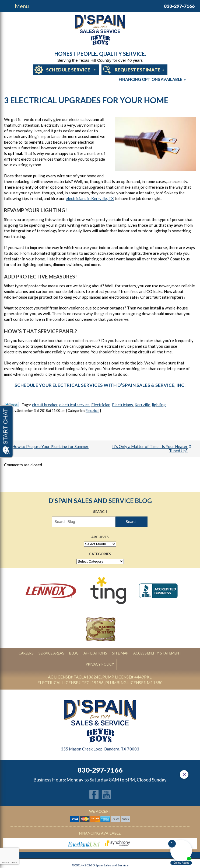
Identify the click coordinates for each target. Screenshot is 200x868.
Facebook (94, 783)
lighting (159, 405)
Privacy (5, 862)
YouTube (106, 783)
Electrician (101, 405)
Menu (22, 6)
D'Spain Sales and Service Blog (100, 501)
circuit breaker (45, 405)
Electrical (92, 411)
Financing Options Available (100, 79)
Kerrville (142, 405)
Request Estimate (138, 70)
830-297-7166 (179, 6)
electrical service (74, 405)
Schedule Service (68, 70)
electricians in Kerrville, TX (90, 198)
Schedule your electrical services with (100, 385)
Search (131, 522)
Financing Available (100, 822)
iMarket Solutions (80, 863)
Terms (14, 862)
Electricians (122, 405)
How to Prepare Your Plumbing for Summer (50, 446)
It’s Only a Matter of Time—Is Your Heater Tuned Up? (150, 449)
